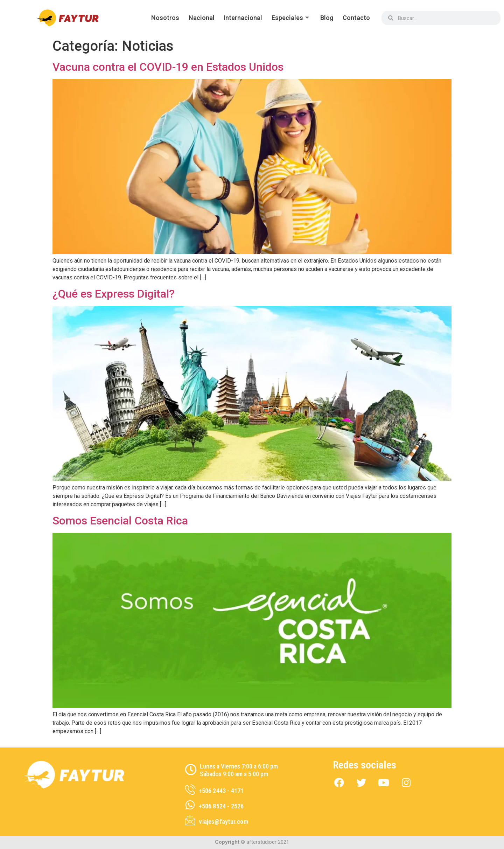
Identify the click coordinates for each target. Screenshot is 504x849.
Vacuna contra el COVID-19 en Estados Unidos (168, 67)
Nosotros (159, 18)
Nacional (196, 18)
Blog (325, 18)
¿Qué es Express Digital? (114, 294)
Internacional (239, 18)
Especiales (288, 18)
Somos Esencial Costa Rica (120, 521)
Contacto (356, 18)
